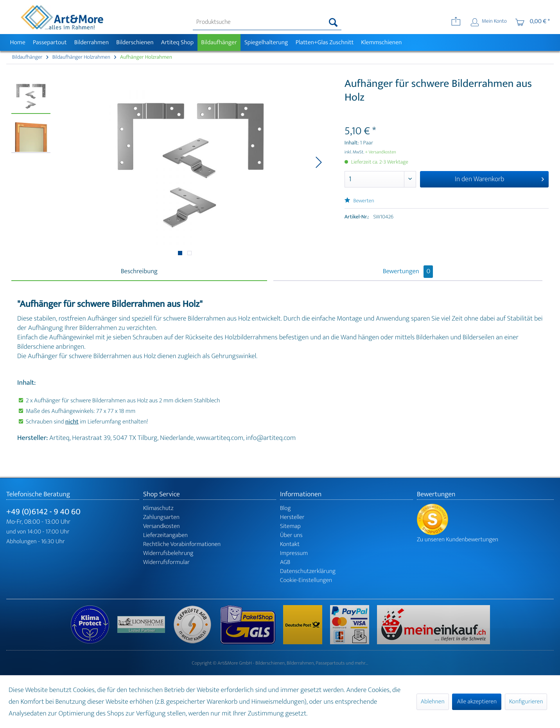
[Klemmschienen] (381, 42)
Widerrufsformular (166, 562)
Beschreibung (139, 272)
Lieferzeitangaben (165, 535)
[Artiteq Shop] (177, 42)
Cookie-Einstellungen (306, 580)
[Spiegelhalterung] (266, 42)
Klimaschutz (158, 508)
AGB (285, 562)
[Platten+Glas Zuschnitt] (325, 42)
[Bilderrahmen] (92, 42)
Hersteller (292, 517)
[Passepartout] (50, 42)
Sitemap (290, 526)
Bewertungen (408, 272)
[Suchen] (333, 22)
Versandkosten (162, 526)
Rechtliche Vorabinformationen (182, 544)
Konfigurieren (526, 702)
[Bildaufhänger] (219, 42)
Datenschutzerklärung (308, 571)
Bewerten (359, 201)
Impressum (294, 553)
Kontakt (290, 544)
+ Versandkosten (381, 152)
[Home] (18, 42)
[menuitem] (267, 22)
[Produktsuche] (267, 22)
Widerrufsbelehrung (168, 553)
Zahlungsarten (161, 517)
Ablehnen (433, 702)
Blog (285, 508)
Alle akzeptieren (477, 702)
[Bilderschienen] (135, 42)
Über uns (291, 535)
